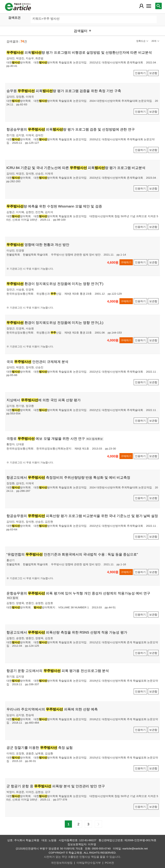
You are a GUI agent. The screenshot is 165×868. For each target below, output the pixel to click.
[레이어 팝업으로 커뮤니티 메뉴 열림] (149, 6)
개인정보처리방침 (62, 863)
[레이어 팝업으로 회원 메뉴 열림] (141, 6)
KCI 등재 (13, 598)
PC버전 (109, 863)
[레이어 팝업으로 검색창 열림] (159, 6)
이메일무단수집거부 (89, 863)
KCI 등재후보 (95, 439)
